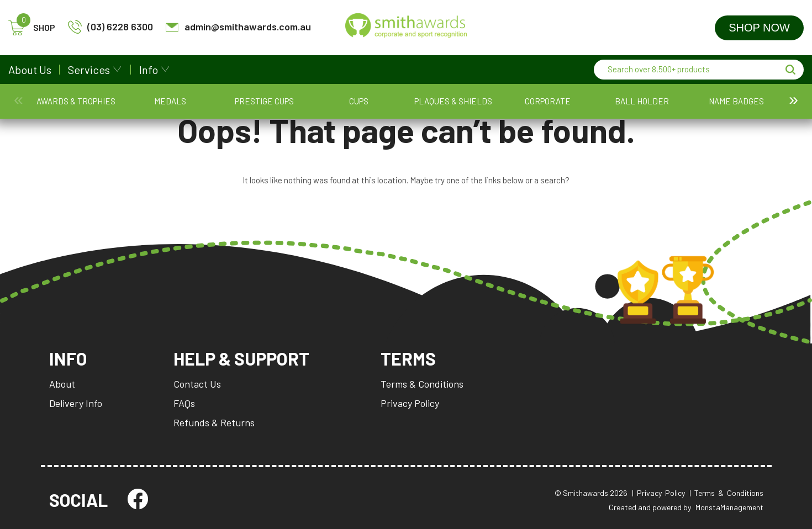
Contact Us (197, 384)
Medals (106, 107)
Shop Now (759, 28)
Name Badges (415, 107)
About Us (30, 70)
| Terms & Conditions (726, 493)
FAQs (184, 403)
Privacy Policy (410, 403)
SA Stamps (672, 107)
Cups (209, 107)
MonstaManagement (729, 507)
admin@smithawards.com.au (238, 27)
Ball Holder (363, 107)
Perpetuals (517, 107)
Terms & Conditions (422, 384)
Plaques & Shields (260, 107)
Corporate (312, 107)
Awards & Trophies (54, 107)
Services (89, 70)
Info (149, 70)
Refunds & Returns (214, 422)
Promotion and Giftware (569, 107)
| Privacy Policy (658, 493)
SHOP (32, 28)
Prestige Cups (157, 107)
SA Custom (620, 107)
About (62, 384)
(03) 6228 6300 (110, 27)
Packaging (466, 107)
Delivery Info (76, 403)
